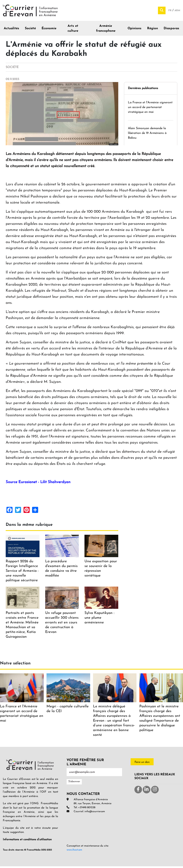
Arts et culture (73, 30)
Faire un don (142, 764)
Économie (49, 30)
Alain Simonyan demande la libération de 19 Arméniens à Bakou (147, 135)
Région (153, 30)
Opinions (134, 30)
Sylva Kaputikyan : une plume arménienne (99, 620)
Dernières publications (143, 90)
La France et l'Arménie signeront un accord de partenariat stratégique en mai (150, 109)
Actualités (11, 30)
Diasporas (171, 30)
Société (30, 30)
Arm (177, 11)
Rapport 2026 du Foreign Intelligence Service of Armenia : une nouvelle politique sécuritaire (22, 573)
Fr (170, 11)
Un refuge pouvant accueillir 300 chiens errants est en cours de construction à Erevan (62, 624)
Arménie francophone (106, 30)
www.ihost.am (74, 852)
